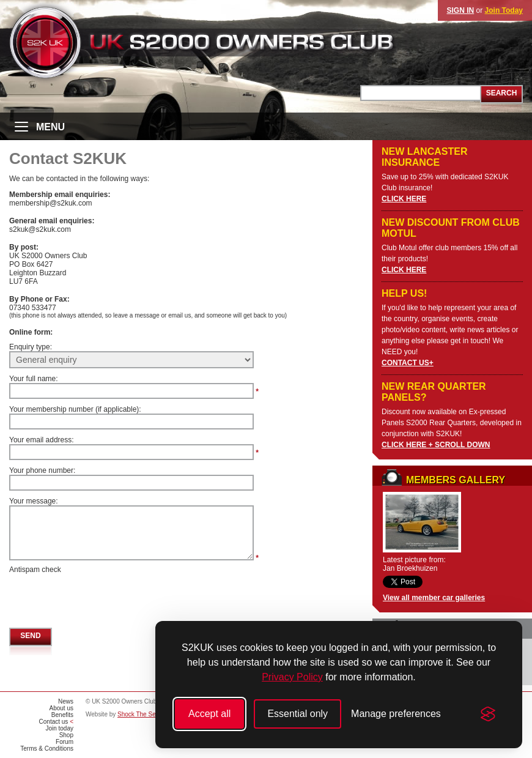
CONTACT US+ (408, 363)
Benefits (62, 715)
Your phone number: (42, 470)
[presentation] (102, 598)
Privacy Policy (292, 677)
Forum (65, 742)
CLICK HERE (404, 199)
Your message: (34, 501)
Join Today (504, 10)
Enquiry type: (31, 347)
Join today (59, 728)
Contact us (54, 722)
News (66, 701)
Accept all (209, 714)
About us (61, 708)
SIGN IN (461, 10)
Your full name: (34, 379)
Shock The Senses (143, 714)
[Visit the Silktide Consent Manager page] (488, 714)
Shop (66, 735)
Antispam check (35, 570)
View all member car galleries (434, 598)
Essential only (297, 714)
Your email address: (42, 440)
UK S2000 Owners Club (224, 43)
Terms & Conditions (47, 749)
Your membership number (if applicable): (75, 409)
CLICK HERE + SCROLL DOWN (436, 445)
